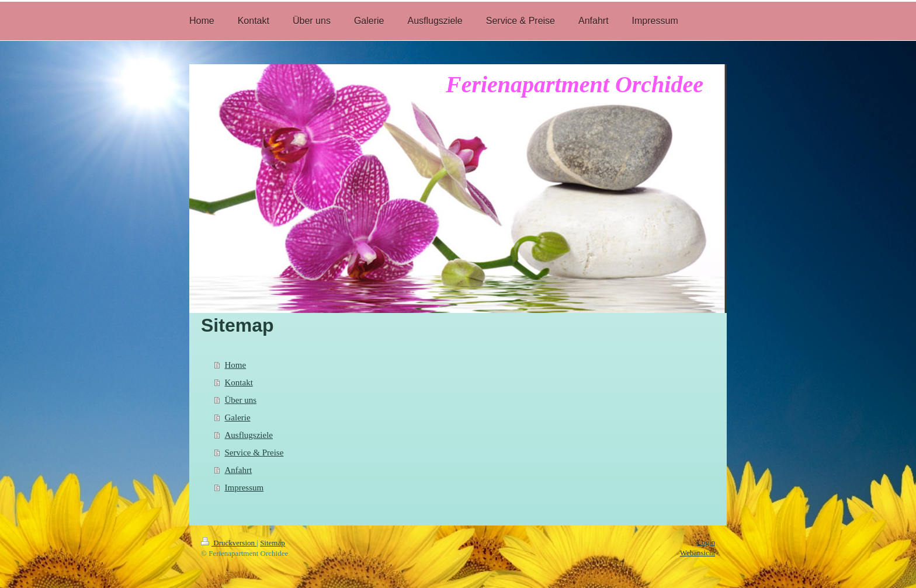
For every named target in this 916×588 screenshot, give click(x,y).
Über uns (241, 400)
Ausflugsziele (249, 435)
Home (236, 365)
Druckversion (229, 543)
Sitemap (273, 543)
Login (706, 542)
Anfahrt (239, 470)
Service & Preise (254, 453)
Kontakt (239, 382)
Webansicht (698, 553)
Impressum (244, 488)
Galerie (238, 417)
